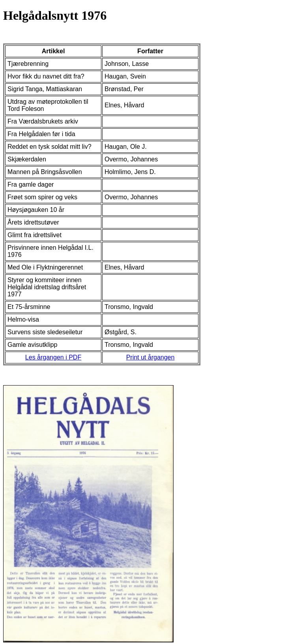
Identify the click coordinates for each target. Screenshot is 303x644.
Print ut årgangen (151, 357)
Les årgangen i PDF (53, 357)
